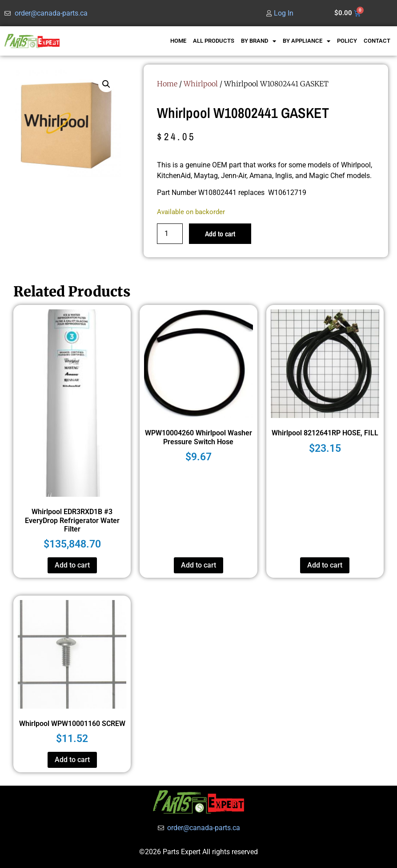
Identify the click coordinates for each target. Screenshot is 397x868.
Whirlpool (201, 84)
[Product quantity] (170, 234)
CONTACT (377, 41)
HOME (178, 41)
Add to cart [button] (72, 565)
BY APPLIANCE (307, 41)
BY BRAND (259, 41)
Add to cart (220, 234)
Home (167, 84)
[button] (106, 84)
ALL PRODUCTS (214, 41)
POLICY (347, 41)
